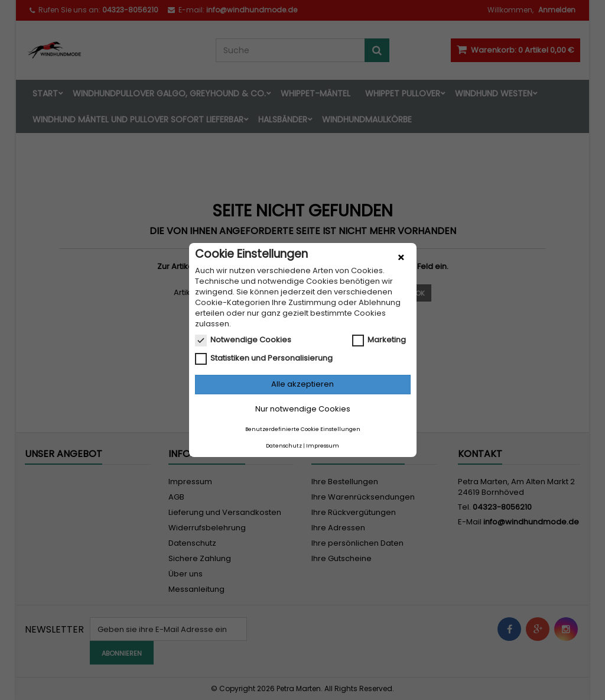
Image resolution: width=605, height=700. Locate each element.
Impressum (323, 446)
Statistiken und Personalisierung (264, 358)
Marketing (379, 340)
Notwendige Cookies (243, 340)
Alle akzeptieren (302, 384)
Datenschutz (284, 446)
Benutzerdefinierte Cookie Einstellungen (303, 429)
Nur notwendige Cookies (303, 409)
